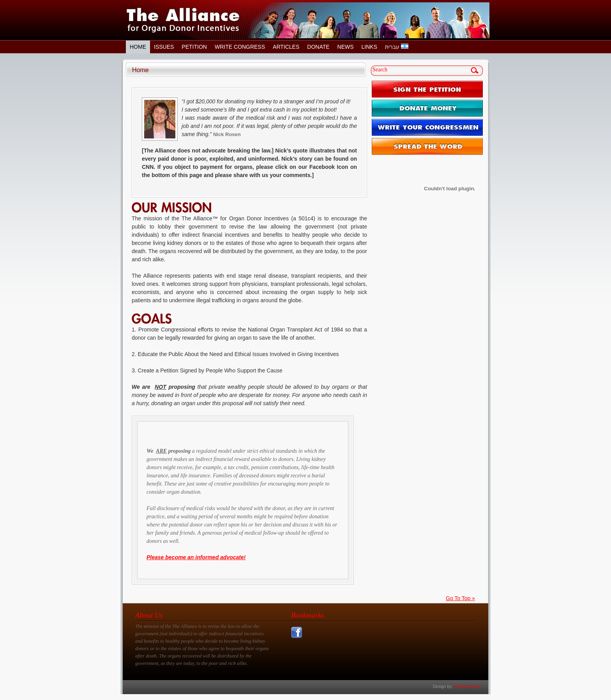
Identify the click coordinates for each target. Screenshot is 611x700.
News (346, 47)
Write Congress (240, 47)
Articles (286, 47)
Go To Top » (460, 598)
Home (138, 47)
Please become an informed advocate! (196, 557)
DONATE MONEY (427, 108)
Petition (194, 47)
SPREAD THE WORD (427, 146)
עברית (396, 47)
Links (369, 47)
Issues (164, 47)
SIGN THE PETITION (427, 89)
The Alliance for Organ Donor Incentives (183, 20)
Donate (318, 47)
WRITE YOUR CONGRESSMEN (427, 127)
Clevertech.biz (467, 686)
